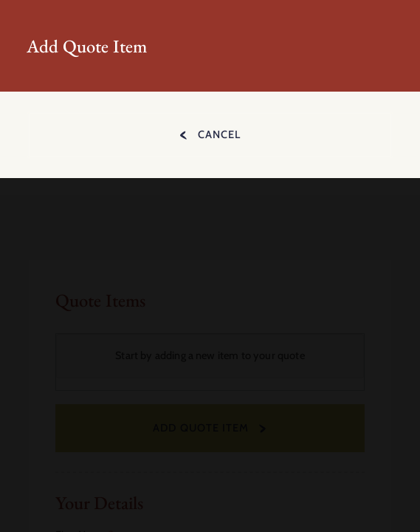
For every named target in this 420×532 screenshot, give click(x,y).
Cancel (219, 134)
